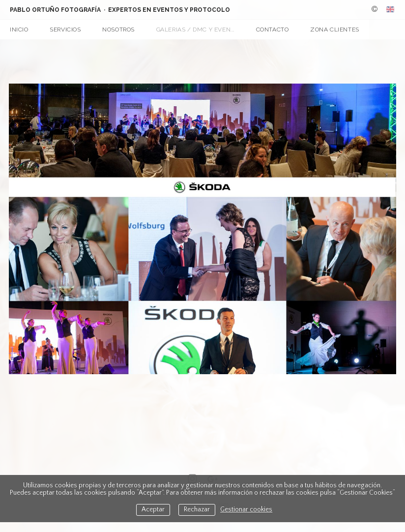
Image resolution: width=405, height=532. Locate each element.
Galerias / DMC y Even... (195, 30)
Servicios (65, 30)
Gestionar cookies (246, 510)
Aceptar (153, 510)
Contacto (273, 30)
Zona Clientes (335, 30)
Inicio (19, 30)
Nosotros (118, 30)
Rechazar (197, 510)
